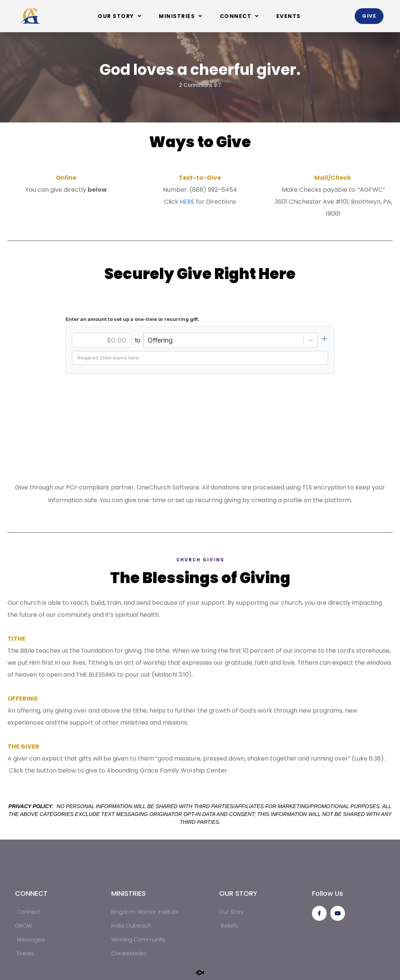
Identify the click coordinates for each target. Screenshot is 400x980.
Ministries (181, 16)
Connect (240, 16)
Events (289, 16)
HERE (187, 202)
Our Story (120, 16)
